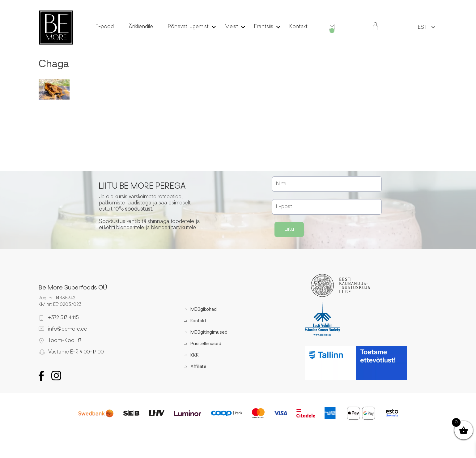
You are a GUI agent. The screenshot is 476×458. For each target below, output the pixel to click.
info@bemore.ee (68, 329)
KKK (195, 355)
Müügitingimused (209, 333)
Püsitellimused (206, 344)
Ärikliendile (141, 27)
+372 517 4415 (63, 318)
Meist (231, 27)
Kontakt (298, 27)
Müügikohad (204, 310)
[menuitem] (423, 27)
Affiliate (198, 367)
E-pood (105, 27)
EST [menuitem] (423, 28)
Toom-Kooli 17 (65, 341)
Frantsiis (264, 27)
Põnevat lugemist (188, 27)
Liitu (289, 229)
